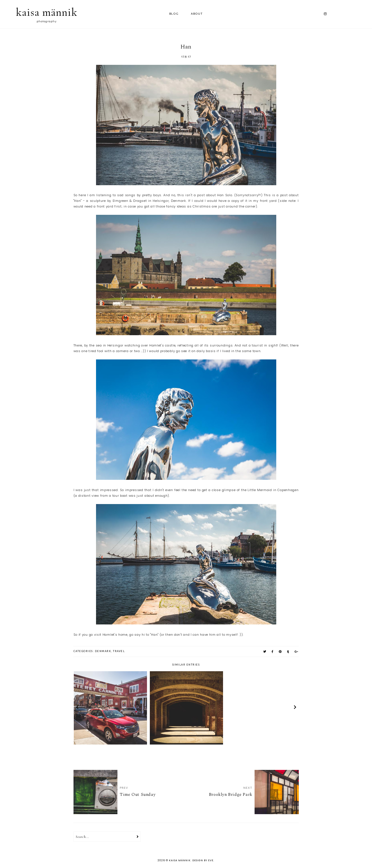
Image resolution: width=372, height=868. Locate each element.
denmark (103, 651)
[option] (110, 708)
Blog (174, 14)
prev (77, 708)
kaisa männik (47, 12)
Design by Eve (203, 860)
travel (119, 651)
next (295, 708)
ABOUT (197, 14)
